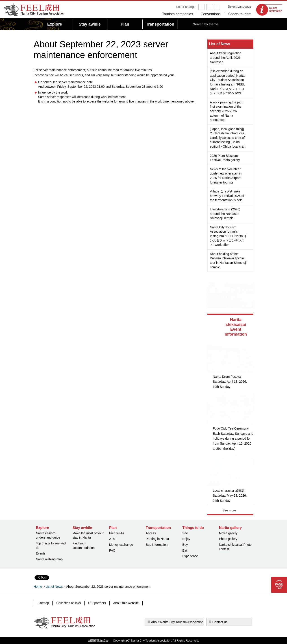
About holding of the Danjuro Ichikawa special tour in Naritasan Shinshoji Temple (228, 261)
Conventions (211, 14)
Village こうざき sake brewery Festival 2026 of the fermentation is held (227, 196)
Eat (185, 550)
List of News (220, 44)
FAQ (112, 550)
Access (151, 533)
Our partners (97, 603)
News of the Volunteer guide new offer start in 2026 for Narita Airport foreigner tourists (226, 176)
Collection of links (68, 603)
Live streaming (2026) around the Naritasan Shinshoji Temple (225, 214)
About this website (126, 603)
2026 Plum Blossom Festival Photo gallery (225, 158)
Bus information (157, 545)
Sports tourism (240, 14)
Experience (190, 556)
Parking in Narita (157, 539)
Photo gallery (228, 539)
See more (229, 510)
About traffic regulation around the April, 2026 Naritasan (226, 58)
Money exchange (121, 545)
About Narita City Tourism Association (177, 622)
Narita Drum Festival (227, 377)
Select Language (240, 7)
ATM (112, 539)
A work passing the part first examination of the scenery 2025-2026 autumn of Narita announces (226, 111)
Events (41, 553)
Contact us (220, 622)
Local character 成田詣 (229, 491)
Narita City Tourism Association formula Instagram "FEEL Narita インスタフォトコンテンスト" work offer (228, 236)
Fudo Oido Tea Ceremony (231, 428)
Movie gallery (228, 533)
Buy (185, 545)
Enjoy (186, 539)
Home (38, 587)
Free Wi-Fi (116, 533)
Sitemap (43, 603)
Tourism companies (178, 14)
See (185, 533)
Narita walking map (49, 559)
